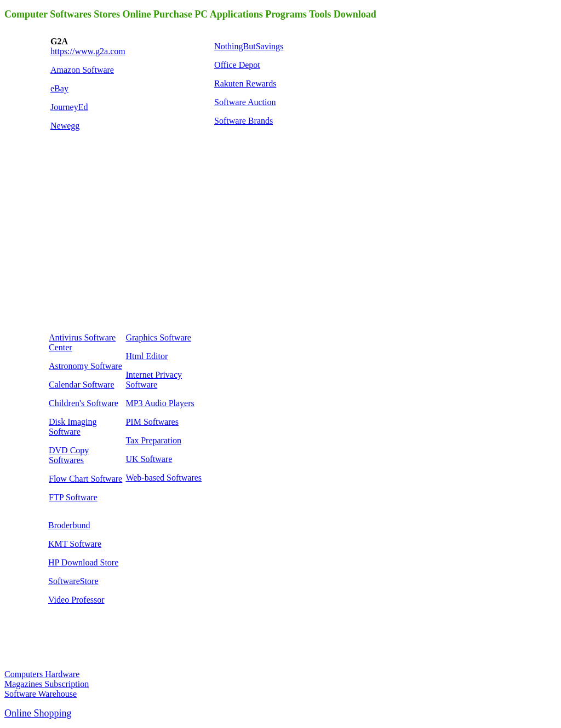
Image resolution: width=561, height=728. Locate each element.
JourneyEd (69, 107)
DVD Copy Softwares (69, 455)
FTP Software (73, 497)
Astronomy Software (85, 366)
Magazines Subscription (47, 684)
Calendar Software (82, 385)
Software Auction (245, 102)
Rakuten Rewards (245, 83)
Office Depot (237, 65)
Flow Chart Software (85, 479)
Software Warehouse (41, 694)
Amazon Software (82, 70)
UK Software (149, 459)
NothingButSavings (249, 46)
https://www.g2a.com (88, 51)
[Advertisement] (130, 244)
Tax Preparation (153, 440)
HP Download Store (83, 562)
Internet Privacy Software (154, 380)
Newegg (65, 126)
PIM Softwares (152, 422)
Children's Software (84, 403)
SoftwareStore (73, 581)
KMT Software (75, 544)
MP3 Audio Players (160, 403)
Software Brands (244, 121)
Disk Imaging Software (73, 427)
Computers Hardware (42, 674)
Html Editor (147, 356)
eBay (59, 88)
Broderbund (69, 525)
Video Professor (76, 600)
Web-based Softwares (164, 478)
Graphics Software (158, 337)
